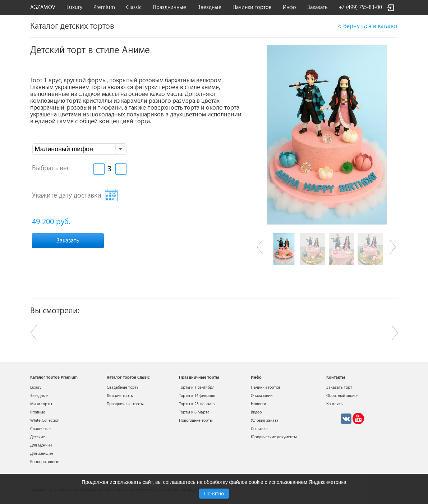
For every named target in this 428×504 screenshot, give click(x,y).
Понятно (214, 494)
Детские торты (120, 396)
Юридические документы (274, 437)
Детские (38, 437)
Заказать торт (339, 387)
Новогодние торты (196, 420)
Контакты (335, 404)
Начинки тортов (252, 7)
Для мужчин (41, 445)
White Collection (45, 420)
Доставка (259, 429)
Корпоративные (45, 462)
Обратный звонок (342, 396)
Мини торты (41, 404)
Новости (258, 404)
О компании (262, 396)
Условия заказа (265, 420)
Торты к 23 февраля (197, 404)
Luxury (74, 7)
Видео (256, 412)
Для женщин (42, 454)
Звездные (210, 7)
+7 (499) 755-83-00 (360, 7)
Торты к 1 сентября (197, 387)
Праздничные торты (125, 404)
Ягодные (38, 412)
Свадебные (40, 429)
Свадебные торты (123, 387)
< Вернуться (368, 26)
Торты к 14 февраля (197, 396)
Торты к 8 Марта (194, 412)
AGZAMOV (43, 7)
